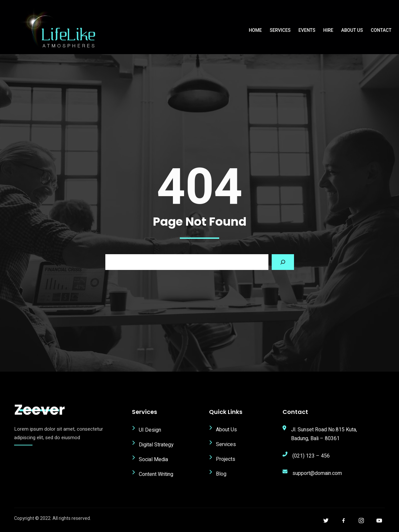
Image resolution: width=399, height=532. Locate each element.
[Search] (283, 264)
